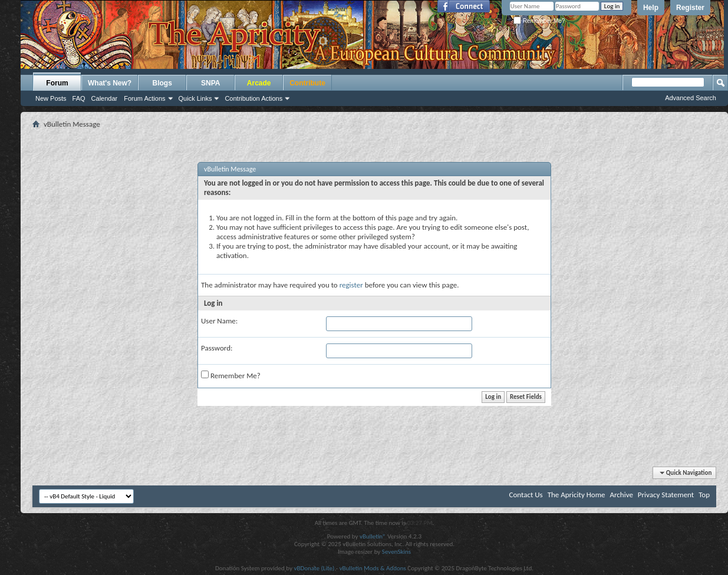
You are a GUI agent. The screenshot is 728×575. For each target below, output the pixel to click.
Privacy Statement (666, 495)
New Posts (51, 98)
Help (651, 8)
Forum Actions (144, 98)
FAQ (79, 98)
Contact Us (526, 495)
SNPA (210, 83)
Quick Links (195, 98)
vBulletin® (373, 536)
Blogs (162, 83)
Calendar (105, 98)
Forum (57, 83)
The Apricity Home (577, 495)
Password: (217, 348)
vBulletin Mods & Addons (373, 568)
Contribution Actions (253, 98)
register (351, 285)
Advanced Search (691, 98)
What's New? (110, 83)
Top (704, 495)
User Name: (219, 321)
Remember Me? (539, 21)
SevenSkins (396, 552)
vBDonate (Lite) (314, 568)
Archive (621, 495)
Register (690, 8)
